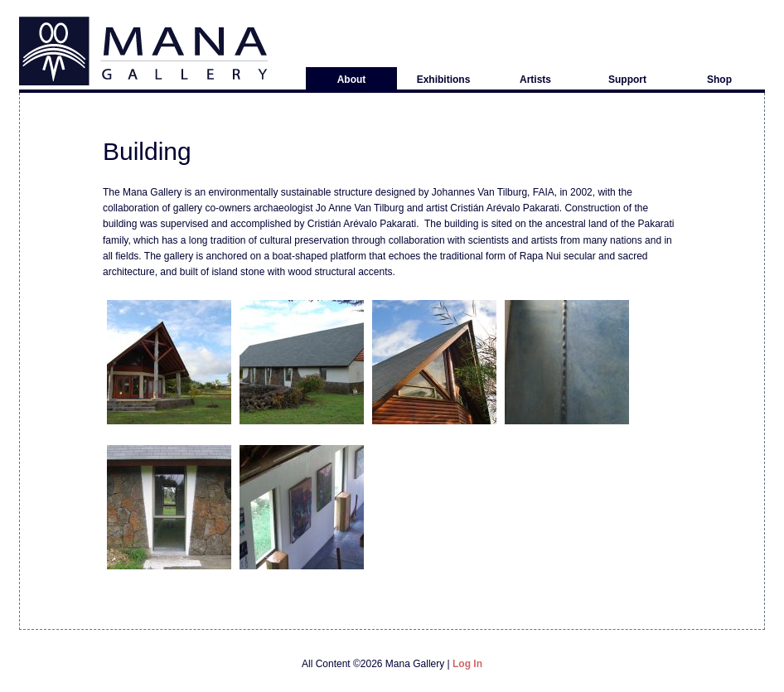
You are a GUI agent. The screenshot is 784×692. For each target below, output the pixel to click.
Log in (467, 664)
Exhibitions (444, 80)
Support (627, 80)
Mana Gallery (143, 51)
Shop (719, 80)
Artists (535, 80)
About (352, 80)
